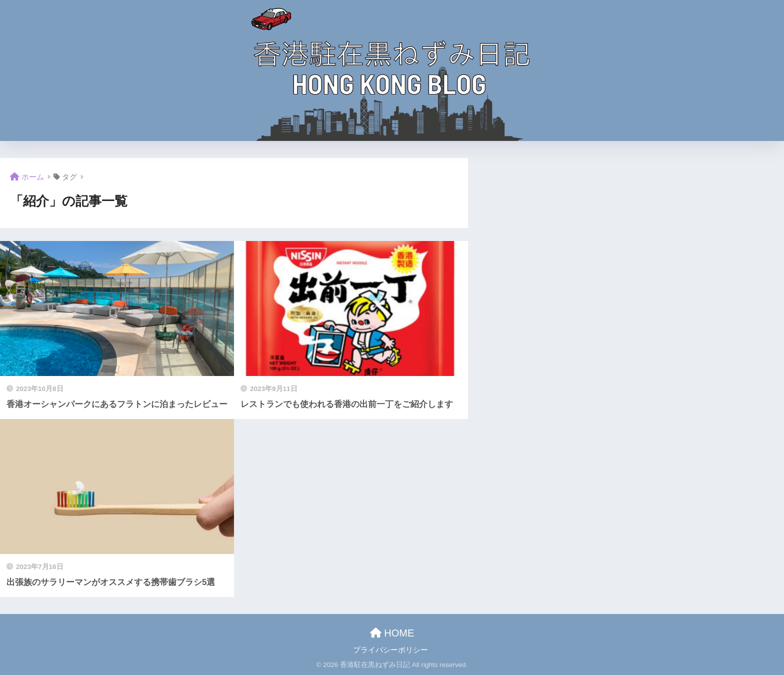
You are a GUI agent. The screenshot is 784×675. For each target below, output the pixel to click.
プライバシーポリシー (390, 650)
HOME (392, 633)
